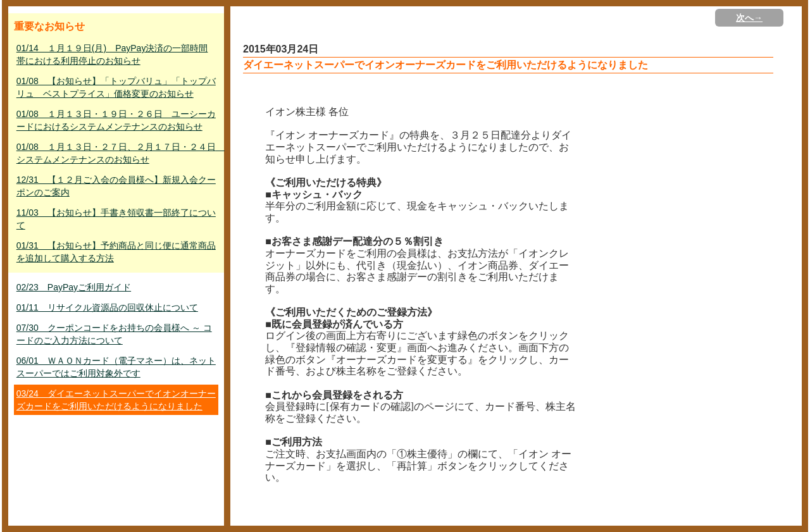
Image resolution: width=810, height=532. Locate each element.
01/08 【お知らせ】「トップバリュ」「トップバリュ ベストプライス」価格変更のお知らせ (116, 87)
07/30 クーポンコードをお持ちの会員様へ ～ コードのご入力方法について (114, 334)
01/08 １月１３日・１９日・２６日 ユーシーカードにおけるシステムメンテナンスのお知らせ (116, 120)
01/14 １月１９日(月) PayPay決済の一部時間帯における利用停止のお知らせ (112, 54)
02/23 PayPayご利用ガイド (74, 287)
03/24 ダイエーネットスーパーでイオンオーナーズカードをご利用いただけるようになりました (116, 400)
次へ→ (749, 18)
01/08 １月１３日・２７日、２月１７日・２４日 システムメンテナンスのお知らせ (117, 153)
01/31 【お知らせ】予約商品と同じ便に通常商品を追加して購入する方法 (116, 252)
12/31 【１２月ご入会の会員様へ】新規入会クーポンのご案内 (116, 186)
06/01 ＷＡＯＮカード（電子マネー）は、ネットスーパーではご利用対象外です (116, 367)
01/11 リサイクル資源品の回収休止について (107, 307)
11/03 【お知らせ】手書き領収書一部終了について (116, 219)
